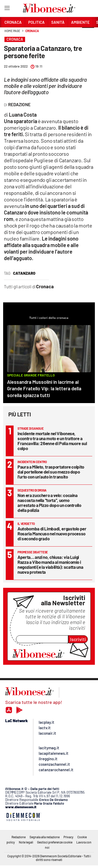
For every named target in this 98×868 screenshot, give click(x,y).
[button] (88, 34)
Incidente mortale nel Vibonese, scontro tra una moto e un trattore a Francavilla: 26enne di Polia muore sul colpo (52, 441)
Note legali (26, 842)
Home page (12, 31)
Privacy (68, 837)
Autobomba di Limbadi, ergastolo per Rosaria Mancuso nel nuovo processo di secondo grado (52, 534)
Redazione (19, 837)
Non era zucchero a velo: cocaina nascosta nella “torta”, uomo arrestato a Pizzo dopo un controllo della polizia (49, 503)
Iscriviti (78, 639)
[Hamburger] (7, 9)
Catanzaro (24, 273)
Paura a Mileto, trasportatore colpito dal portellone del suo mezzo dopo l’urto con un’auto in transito (51, 472)
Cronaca (32, 31)
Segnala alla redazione (45, 837)
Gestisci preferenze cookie (55, 842)
